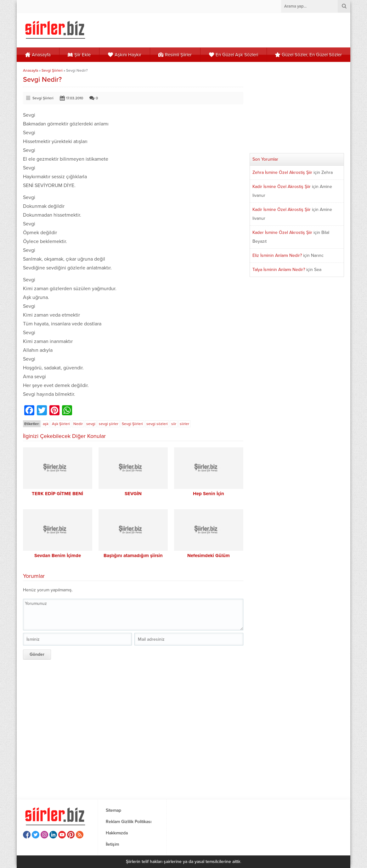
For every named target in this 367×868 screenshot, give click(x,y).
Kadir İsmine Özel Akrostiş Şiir (282, 187)
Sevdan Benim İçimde (58, 556)
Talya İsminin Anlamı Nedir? (279, 270)
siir (174, 424)
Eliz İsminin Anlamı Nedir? (277, 255)
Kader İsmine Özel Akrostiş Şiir (282, 232)
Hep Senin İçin (209, 494)
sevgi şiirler (109, 424)
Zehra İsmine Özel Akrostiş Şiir (282, 172)
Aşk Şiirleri (61, 424)
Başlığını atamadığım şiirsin (133, 556)
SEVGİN (133, 494)
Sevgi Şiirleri (52, 70)
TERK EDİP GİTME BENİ (57, 494)
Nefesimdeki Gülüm (209, 556)
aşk (46, 424)
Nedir (78, 424)
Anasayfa (31, 70)
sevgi (91, 424)
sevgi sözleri (157, 424)
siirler (184, 424)
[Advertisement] (133, 727)
